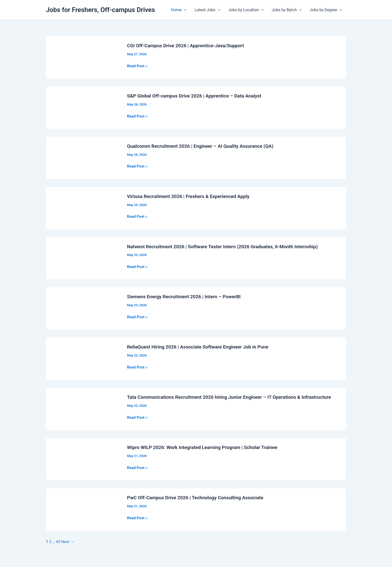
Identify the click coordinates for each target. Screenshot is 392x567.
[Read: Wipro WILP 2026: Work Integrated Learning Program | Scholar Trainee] (83, 465)
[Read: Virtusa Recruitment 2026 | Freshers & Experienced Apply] (83, 208)
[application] (184, 10)
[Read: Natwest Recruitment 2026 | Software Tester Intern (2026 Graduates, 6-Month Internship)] (83, 258)
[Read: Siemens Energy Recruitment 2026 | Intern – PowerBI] (83, 308)
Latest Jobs (207, 10)
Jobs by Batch (286, 10)
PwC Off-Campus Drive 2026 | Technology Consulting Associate (198, 503)
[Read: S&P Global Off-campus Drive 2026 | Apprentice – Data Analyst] (83, 107)
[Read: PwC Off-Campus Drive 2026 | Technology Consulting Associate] (83, 515)
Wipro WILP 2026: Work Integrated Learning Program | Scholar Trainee (206, 453)
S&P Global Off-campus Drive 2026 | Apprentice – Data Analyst (197, 96)
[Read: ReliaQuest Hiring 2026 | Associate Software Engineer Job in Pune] (83, 358)
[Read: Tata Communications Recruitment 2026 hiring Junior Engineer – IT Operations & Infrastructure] (83, 412)
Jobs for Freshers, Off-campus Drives (100, 10)
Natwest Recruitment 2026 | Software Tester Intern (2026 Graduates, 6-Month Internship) (227, 246)
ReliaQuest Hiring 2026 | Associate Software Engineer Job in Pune (201, 347)
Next (68, 548)
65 (58, 548)
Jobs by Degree (326, 10)
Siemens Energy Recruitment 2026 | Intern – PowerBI (186, 296)
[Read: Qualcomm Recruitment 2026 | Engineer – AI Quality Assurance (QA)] (83, 157)
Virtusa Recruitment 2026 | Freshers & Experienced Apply (191, 196)
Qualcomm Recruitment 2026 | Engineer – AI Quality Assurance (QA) (204, 146)
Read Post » (138, 66)
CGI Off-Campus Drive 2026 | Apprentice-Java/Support (188, 45)
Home (179, 10)
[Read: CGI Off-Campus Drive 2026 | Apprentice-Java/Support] (83, 57)
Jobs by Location (246, 10)
